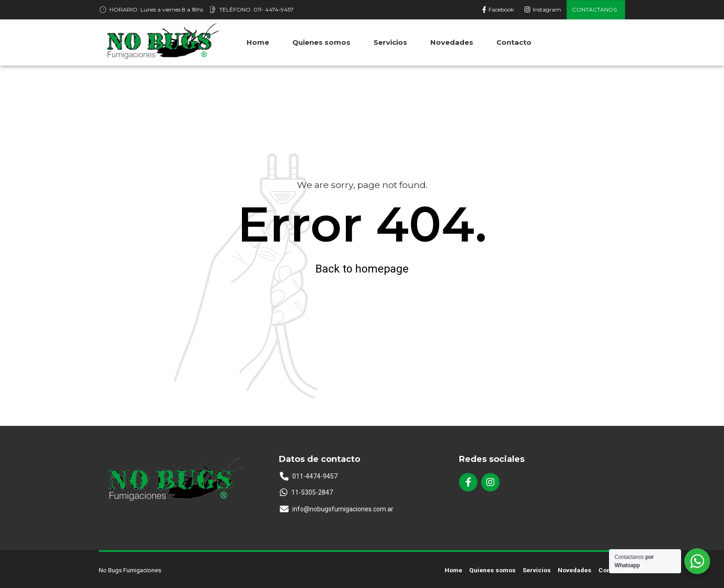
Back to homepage (362, 269)
